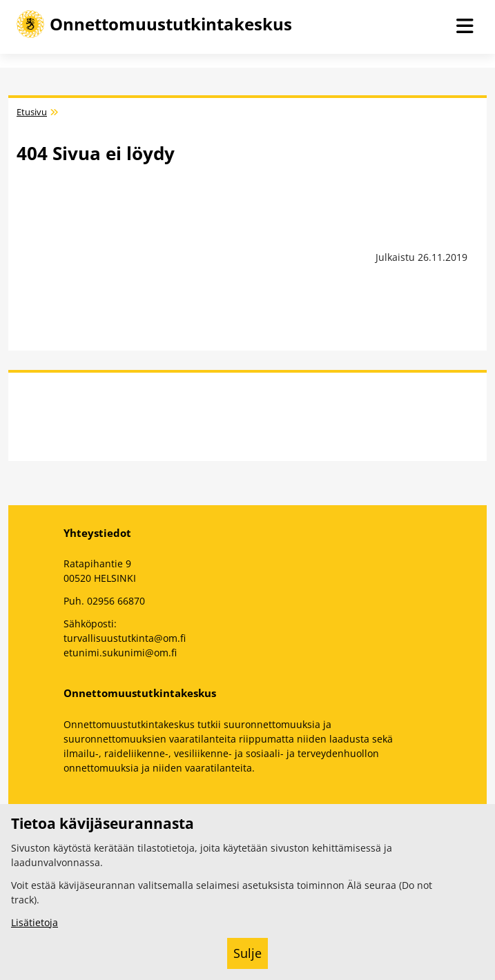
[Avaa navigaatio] (465, 27)
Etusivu (32, 112)
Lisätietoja (35, 922)
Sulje (247, 953)
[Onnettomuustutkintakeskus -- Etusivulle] (154, 24)
